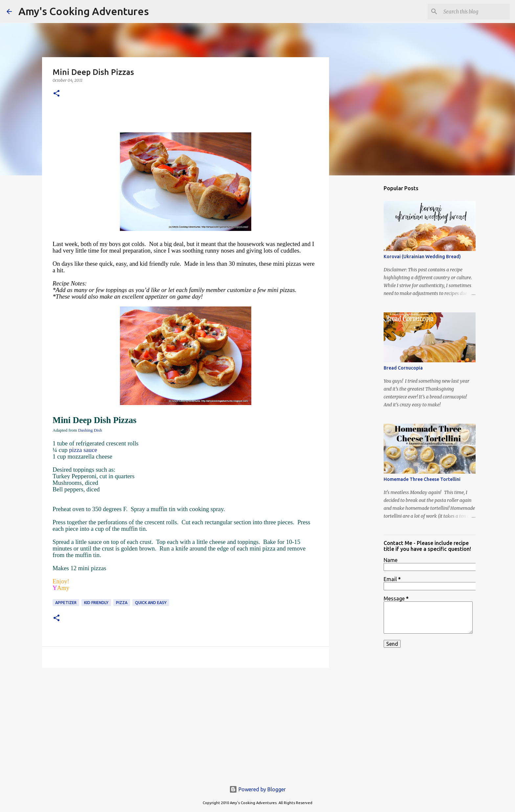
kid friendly (96, 603)
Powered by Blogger (257, 789)
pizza (122, 603)
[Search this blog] (475, 11)
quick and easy (151, 603)
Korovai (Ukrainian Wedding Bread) (422, 257)
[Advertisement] (186, 724)
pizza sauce (83, 450)
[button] (56, 94)
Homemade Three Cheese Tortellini (422, 479)
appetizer (66, 603)
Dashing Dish (90, 430)
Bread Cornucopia (403, 368)
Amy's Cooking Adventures (84, 11)
